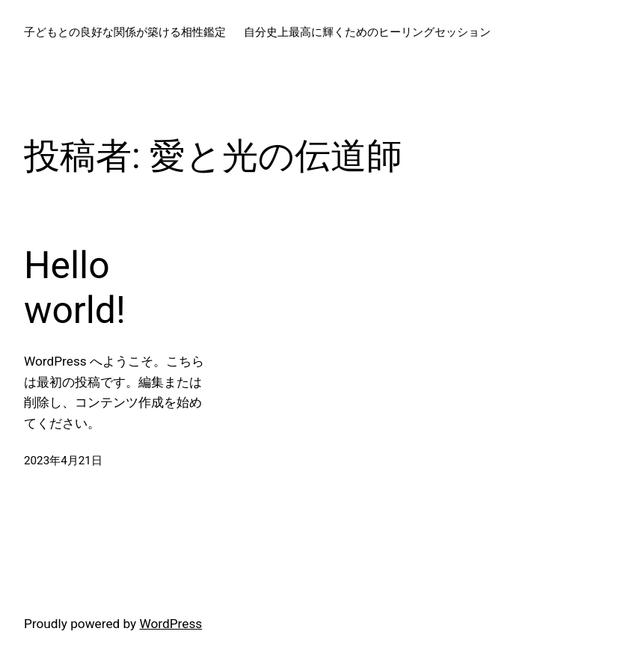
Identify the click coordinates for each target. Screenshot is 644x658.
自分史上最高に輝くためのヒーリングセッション (367, 32)
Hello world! (75, 288)
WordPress (171, 624)
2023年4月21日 (63, 461)
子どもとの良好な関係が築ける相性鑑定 (125, 32)
